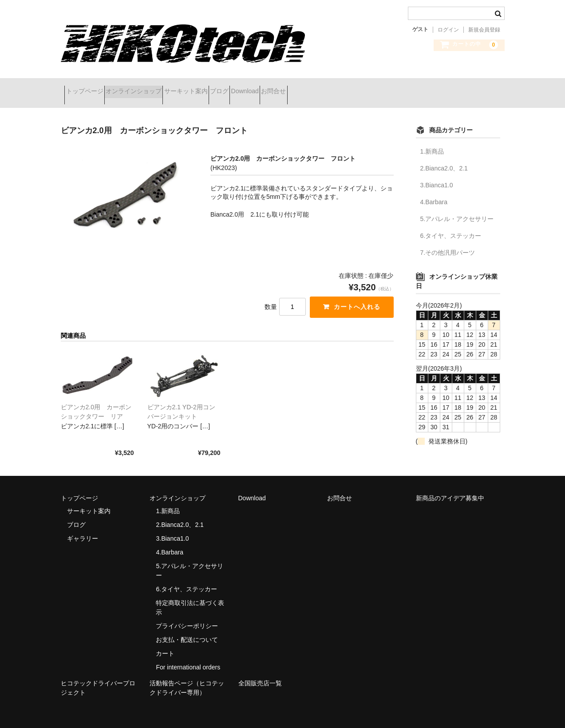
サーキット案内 (221, 87)
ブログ (270, 87)
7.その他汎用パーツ (448, 241)
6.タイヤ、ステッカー (451, 225)
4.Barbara (434, 191)
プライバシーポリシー (187, 615)
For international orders (188, 656)
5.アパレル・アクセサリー (457, 208)
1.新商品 (432, 140)
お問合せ (356, 87)
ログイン (448, 30)
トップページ (88, 87)
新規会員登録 (484, 30)
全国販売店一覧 (260, 672)
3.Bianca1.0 (437, 174)
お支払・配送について (187, 629)
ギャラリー (83, 527)
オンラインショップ (153, 87)
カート (165, 642)
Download (312, 87)
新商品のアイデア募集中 (450, 487)
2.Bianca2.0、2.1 (444, 157)
